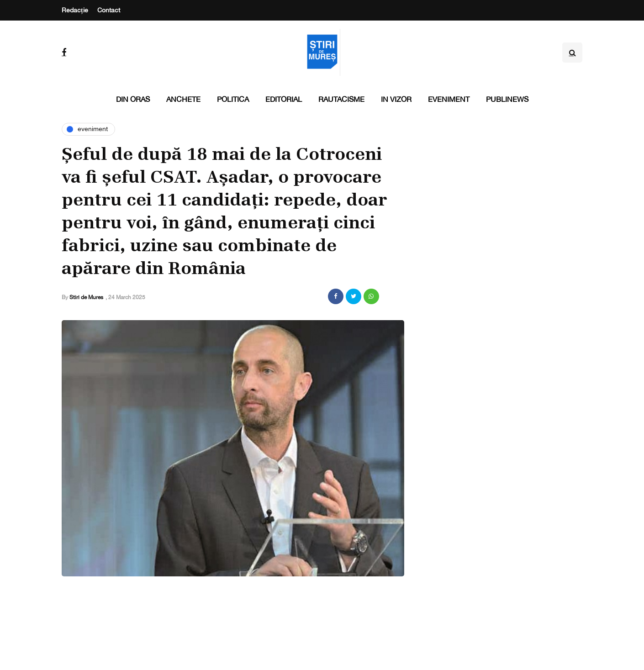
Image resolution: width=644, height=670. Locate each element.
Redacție (75, 10)
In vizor (396, 99)
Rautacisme (341, 99)
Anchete (183, 99)
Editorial (284, 99)
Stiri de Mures (86, 297)
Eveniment (449, 99)
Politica (233, 99)
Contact (109, 10)
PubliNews (507, 99)
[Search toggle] (572, 53)
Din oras (133, 99)
